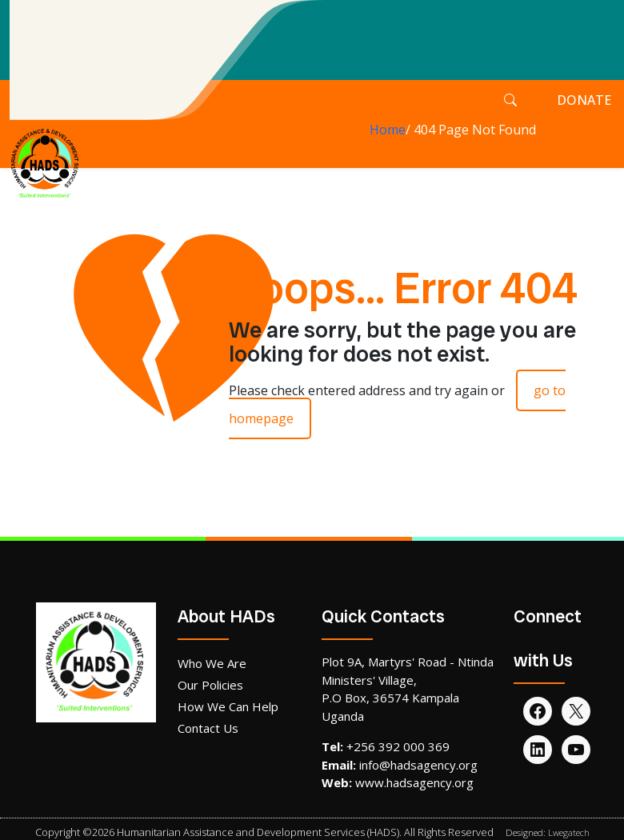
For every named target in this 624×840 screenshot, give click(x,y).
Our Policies (210, 685)
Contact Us (208, 728)
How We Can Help (228, 706)
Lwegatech (569, 832)
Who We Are (212, 663)
